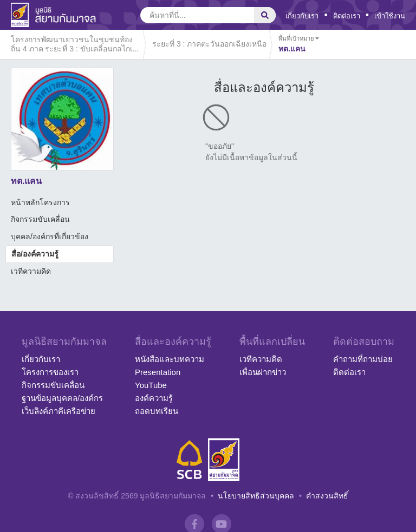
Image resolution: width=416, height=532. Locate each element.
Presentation (158, 372)
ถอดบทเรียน (157, 411)
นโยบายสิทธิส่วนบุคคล (256, 496)
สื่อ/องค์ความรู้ (35, 254)
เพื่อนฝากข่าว (263, 372)
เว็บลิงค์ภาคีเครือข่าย (58, 411)
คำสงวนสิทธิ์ (327, 496)
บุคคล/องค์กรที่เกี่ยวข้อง (50, 237)
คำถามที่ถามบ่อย (363, 359)
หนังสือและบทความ (170, 359)
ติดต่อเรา (347, 16)
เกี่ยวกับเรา (302, 16)
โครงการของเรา (50, 372)
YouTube (151, 385)
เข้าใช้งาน (390, 16)
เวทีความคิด (31, 271)
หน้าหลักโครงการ (40, 202)
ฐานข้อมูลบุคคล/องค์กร (62, 398)
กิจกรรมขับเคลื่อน (40, 219)
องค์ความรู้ (154, 398)
